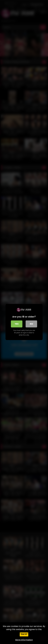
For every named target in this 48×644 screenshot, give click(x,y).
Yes (17, 324)
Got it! (24, 634)
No (31, 324)
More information (24, 640)
